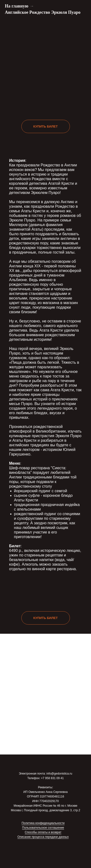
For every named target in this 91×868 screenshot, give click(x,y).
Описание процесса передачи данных (43, 837)
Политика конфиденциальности (43, 823)
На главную (17, 6)
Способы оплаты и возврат (43, 832)
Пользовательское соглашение (43, 828)
